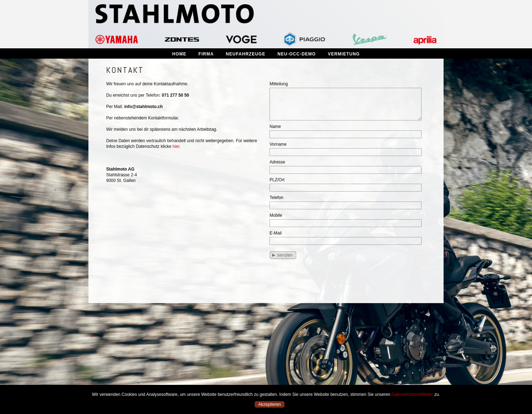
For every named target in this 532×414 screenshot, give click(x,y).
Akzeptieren (269, 404)
